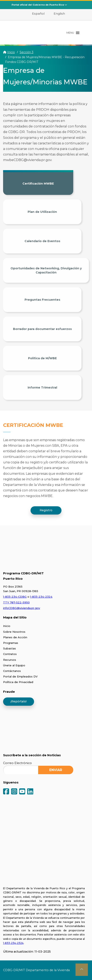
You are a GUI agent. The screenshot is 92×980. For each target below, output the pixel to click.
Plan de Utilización (42, 212)
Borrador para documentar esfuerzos (42, 329)
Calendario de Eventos (42, 241)
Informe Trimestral (42, 388)
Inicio (11, 52)
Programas (11, 643)
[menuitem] (36, 14)
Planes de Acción (15, 637)
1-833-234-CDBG (15, 597)
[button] (70, 33)
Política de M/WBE (42, 358)
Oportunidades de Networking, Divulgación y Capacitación (46, 270)
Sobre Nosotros (14, 632)
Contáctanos (12, 671)
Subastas (9, 648)
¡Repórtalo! (19, 701)
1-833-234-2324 (41, 597)
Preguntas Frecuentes (42, 300)
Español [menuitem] (38, 14)
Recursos (10, 660)
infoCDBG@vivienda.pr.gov (22, 608)
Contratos (10, 654)
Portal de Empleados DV (20, 676)
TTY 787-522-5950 (16, 602)
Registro (46, 510)
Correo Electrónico (17, 763)
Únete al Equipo (14, 665)
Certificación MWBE (38, 184)
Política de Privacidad (18, 682)
